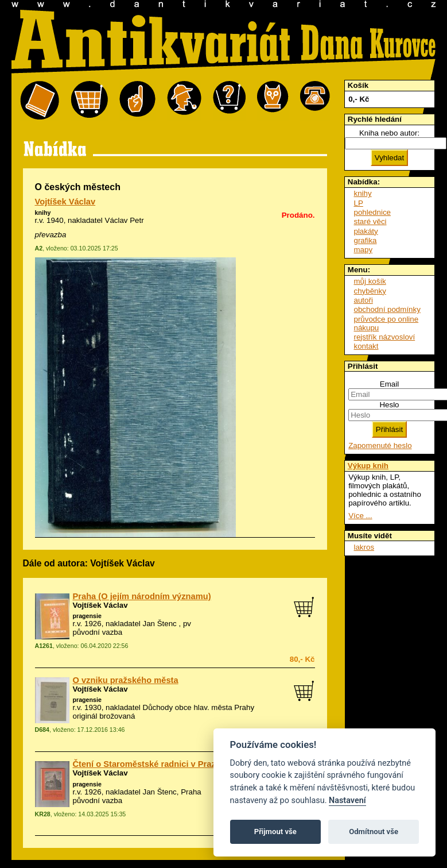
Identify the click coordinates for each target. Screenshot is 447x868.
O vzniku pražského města (126, 680)
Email (389, 384)
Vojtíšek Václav (65, 202)
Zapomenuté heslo (380, 445)
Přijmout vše (275, 832)
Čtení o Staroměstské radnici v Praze (147, 764)
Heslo (389, 405)
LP (359, 203)
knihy (43, 213)
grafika (366, 240)
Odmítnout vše (374, 832)
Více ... (360, 516)
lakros (364, 547)
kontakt (366, 346)
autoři (364, 300)
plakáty (366, 231)
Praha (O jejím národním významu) (142, 596)
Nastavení (347, 801)
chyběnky (370, 291)
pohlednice (372, 212)
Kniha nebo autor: (389, 133)
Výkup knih (368, 466)
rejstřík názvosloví (385, 337)
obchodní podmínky (387, 309)
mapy (364, 250)
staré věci (370, 221)
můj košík (370, 281)
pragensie (87, 616)
